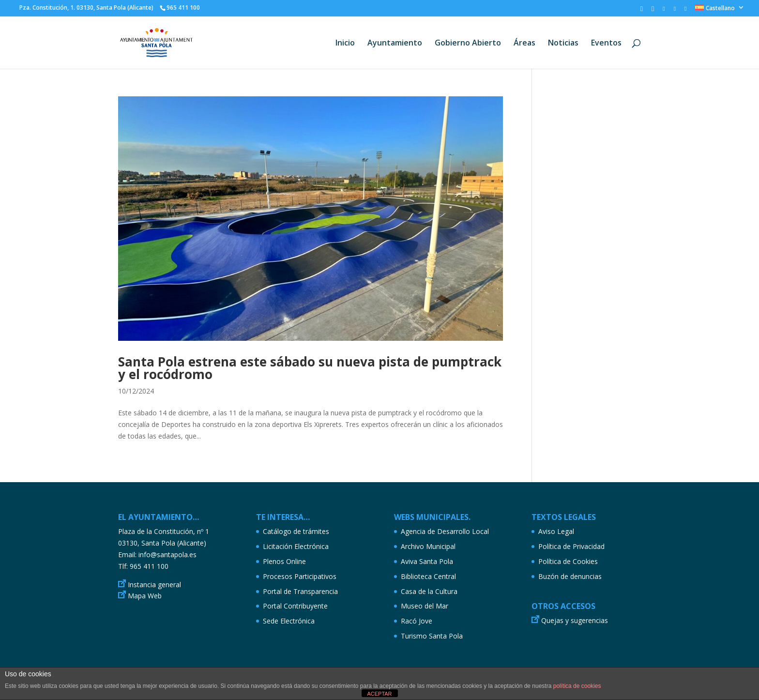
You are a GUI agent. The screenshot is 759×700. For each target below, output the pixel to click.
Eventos (606, 44)
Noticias (563, 44)
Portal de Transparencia (300, 591)
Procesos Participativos (300, 576)
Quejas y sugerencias (575, 620)
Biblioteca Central (428, 576)
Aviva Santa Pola (427, 561)
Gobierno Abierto (468, 44)
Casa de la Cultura (429, 591)
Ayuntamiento (395, 44)
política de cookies (577, 686)
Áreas (524, 44)
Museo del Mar (425, 606)
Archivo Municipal (428, 546)
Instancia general (154, 585)
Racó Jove (417, 621)
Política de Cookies (568, 561)
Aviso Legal (556, 531)
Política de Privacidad (571, 546)
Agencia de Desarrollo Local (445, 531)
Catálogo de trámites (296, 531)
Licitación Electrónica (296, 546)
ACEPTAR (379, 694)
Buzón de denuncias (570, 576)
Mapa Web (145, 596)
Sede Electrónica (289, 621)
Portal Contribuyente (295, 606)
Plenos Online (284, 561)
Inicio (345, 44)
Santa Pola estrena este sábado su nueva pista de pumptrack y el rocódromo (310, 368)
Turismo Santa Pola (432, 636)
